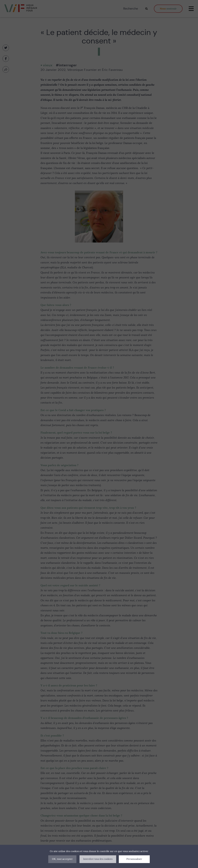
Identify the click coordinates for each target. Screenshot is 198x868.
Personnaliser (134, 859)
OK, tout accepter (62, 859)
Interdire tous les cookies (98, 859)
